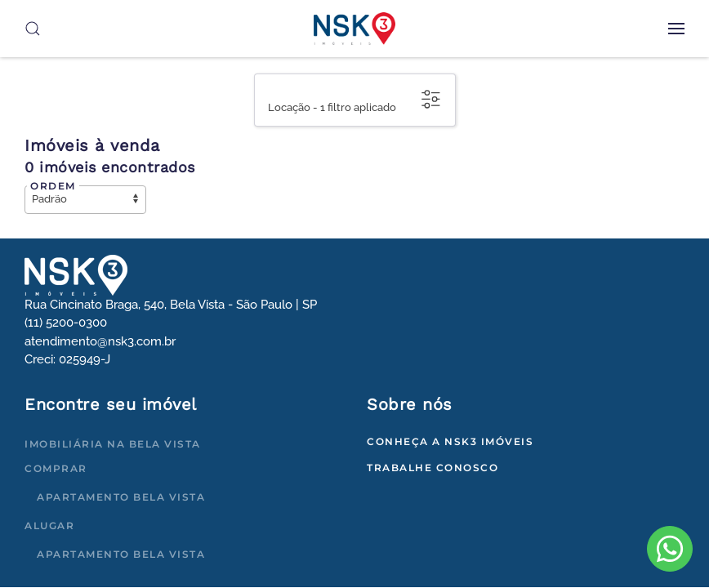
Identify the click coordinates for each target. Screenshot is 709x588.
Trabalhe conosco (433, 468)
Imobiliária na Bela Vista (113, 444)
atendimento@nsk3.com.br (100, 341)
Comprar (56, 468)
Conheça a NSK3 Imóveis (450, 441)
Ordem (53, 186)
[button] (676, 29)
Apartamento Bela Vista (121, 497)
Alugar (49, 526)
